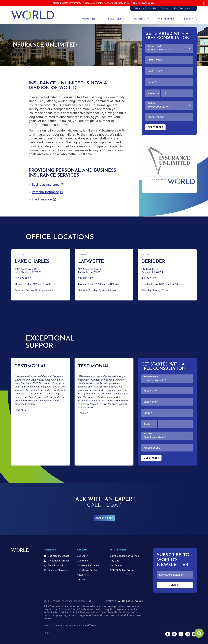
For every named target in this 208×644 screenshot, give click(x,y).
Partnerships (166, 19)
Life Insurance (42, 199)
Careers (81, 580)
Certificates (116, 565)
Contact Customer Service (124, 556)
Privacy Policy (112, 601)
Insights (139, 19)
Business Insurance (46, 185)
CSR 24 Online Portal (122, 570)
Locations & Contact (88, 565)
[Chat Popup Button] (198, 631)
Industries (89, 19)
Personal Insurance (45, 192)
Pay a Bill (115, 561)
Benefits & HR (55, 565)
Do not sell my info (133, 601)
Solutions (115, 19)
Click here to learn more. (140, 3)
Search (190, 19)
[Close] (204, 3)
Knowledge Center (87, 570)
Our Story (82, 556)
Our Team (82, 561)
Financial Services (58, 570)
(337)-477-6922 (104, 518)
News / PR (83, 575)
